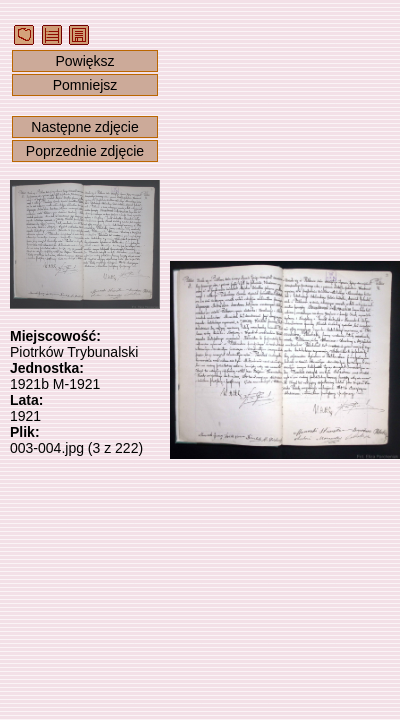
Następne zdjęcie (84, 127)
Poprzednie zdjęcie (85, 151)
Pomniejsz (85, 85)
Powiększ (84, 61)
